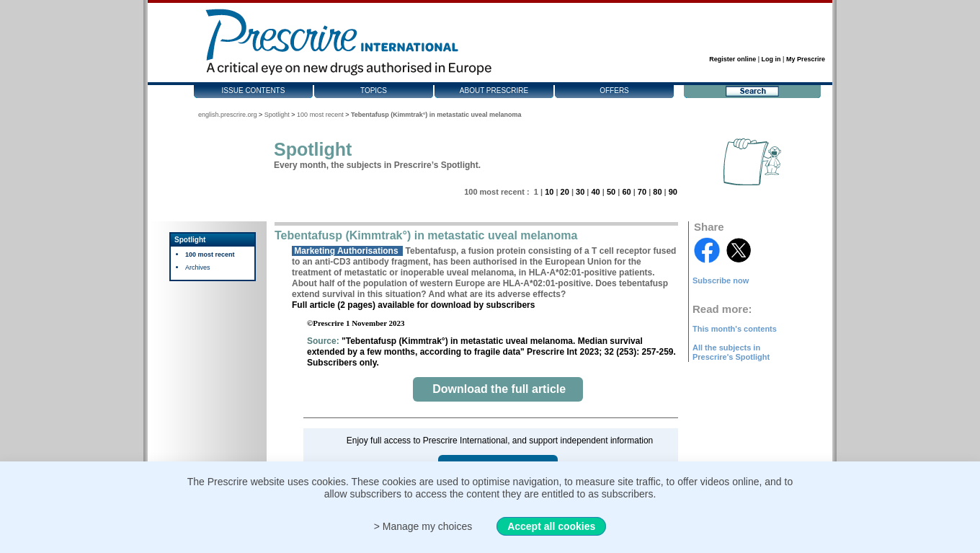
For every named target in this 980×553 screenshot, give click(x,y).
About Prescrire (494, 90)
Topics (374, 90)
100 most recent (320, 115)
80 (657, 192)
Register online (732, 59)
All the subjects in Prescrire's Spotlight (731, 352)
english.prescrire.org (228, 115)
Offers (614, 90)
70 (642, 192)
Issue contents (254, 90)
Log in (771, 59)
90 (673, 192)
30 (580, 192)
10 (549, 192)
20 (565, 192)
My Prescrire (806, 59)
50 (611, 192)
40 (595, 192)
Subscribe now (721, 280)
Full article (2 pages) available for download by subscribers (413, 305)
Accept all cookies (551, 526)
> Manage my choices (423, 526)
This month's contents (735, 329)
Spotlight (277, 115)
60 (626, 192)
